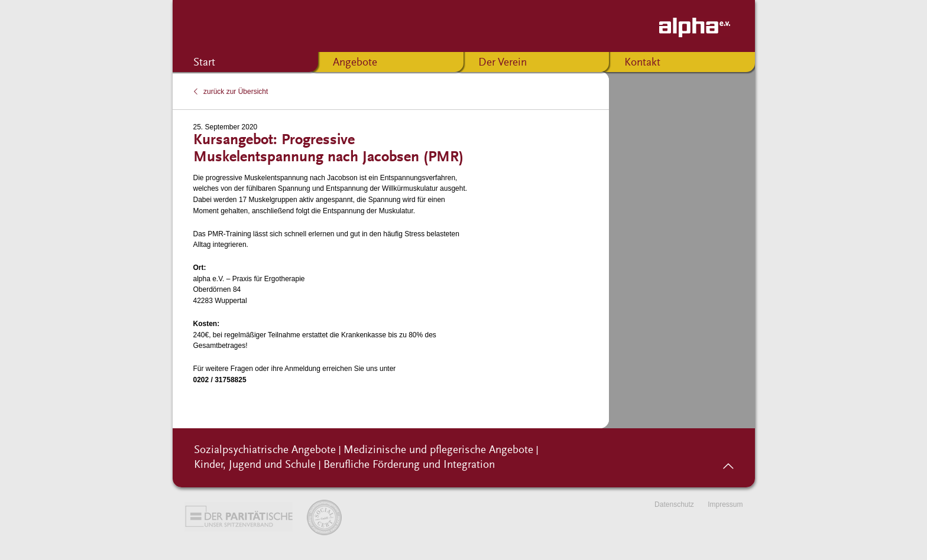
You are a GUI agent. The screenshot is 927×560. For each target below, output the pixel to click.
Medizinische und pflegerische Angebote (438, 450)
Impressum (725, 504)
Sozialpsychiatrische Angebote (265, 450)
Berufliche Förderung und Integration (409, 465)
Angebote (355, 63)
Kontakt (642, 63)
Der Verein (503, 63)
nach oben (728, 462)
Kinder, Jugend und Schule (255, 465)
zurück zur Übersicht (236, 92)
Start (204, 63)
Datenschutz (674, 504)
